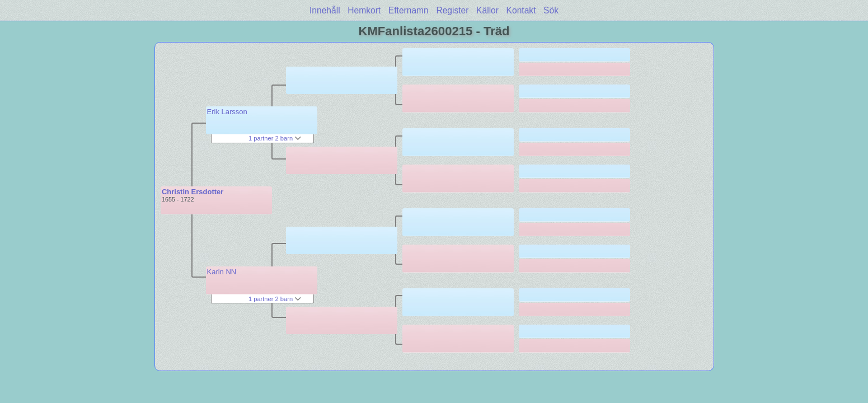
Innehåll (325, 10)
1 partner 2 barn (275, 138)
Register (452, 10)
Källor (487, 10)
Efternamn (409, 10)
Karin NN (222, 272)
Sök (551, 10)
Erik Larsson (227, 112)
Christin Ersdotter (193, 192)
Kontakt (521, 10)
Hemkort (364, 10)
